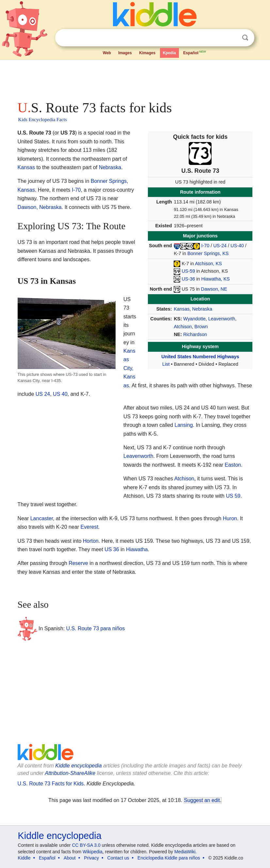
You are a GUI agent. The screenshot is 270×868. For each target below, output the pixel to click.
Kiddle (24, 858)
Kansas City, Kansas (129, 368)
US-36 (188, 279)
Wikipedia (93, 852)
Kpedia (169, 53)
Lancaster (42, 518)
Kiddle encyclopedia (78, 766)
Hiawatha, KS (215, 279)
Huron (230, 518)
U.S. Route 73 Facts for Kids (51, 784)
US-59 (188, 271)
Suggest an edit (202, 800)
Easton (233, 465)
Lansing (184, 425)
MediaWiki (185, 852)
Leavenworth (222, 319)
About (70, 858)
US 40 (60, 394)
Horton (91, 541)
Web (107, 53)
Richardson (195, 334)
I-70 (205, 246)
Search (245, 38)
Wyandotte (194, 319)
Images (125, 53)
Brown (201, 327)
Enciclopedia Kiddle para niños (169, 858)
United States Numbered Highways (200, 357)
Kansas (182, 309)
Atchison (183, 327)
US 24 (43, 394)
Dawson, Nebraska (40, 207)
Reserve (78, 563)
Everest (89, 527)
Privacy (91, 858)
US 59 (233, 496)
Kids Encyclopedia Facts (43, 120)
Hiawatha (137, 549)
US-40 (237, 246)
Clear (232, 38)
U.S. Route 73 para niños (96, 628)
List (166, 364)
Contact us (118, 858)
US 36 (112, 549)
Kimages (147, 53)
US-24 (220, 246)
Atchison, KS (208, 264)
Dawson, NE (214, 289)
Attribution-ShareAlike (70, 773)
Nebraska (202, 309)
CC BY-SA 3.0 (86, 845)
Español (195, 52)
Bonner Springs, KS (208, 253)
